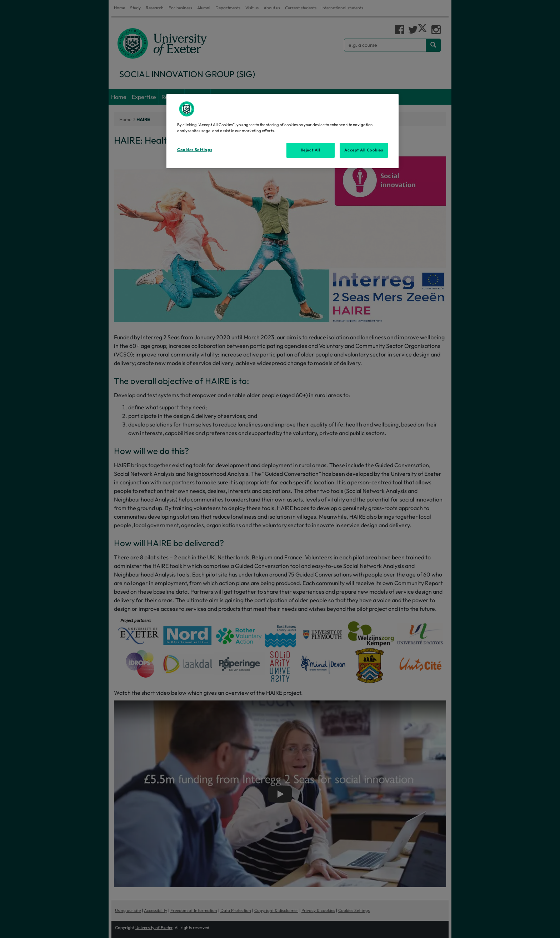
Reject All (311, 150)
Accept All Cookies (364, 150)
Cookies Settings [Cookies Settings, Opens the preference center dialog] (195, 150)
